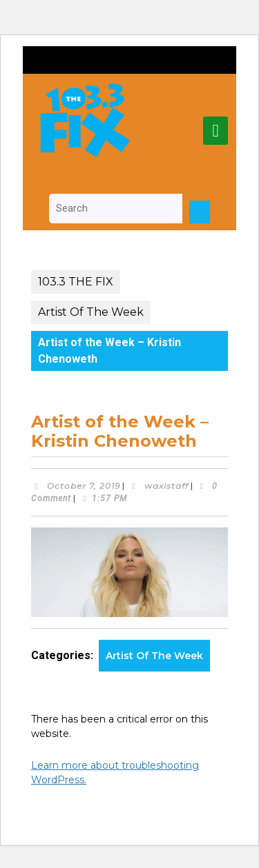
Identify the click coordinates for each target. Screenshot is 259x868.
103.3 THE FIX (76, 282)
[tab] (215, 131)
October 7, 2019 (84, 486)
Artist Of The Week (91, 312)
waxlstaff (166, 486)
